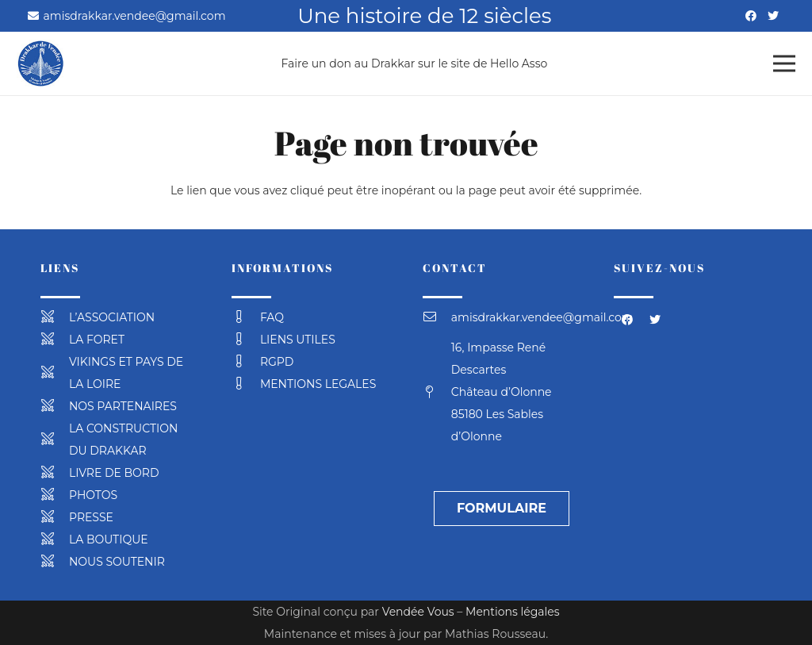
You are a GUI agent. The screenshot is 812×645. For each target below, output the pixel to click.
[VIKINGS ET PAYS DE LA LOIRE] (55, 373)
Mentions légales (513, 612)
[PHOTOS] (55, 495)
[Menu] (784, 63)
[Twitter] (773, 16)
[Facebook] (751, 16)
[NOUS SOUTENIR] (55, 562)
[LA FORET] (55, 340)
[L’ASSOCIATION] (55, 317)
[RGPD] (246, 362)
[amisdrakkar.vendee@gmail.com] (437, 317)
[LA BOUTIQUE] (55, 539)
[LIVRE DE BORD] (55, 473)
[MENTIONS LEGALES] (246, 384)
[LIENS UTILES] (246, 340)
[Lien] (40, 63)
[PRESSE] (55, 517)
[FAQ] (246, 317)
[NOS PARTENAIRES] (55, 406)
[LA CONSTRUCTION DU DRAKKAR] (55, 440)
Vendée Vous (418, 612)
